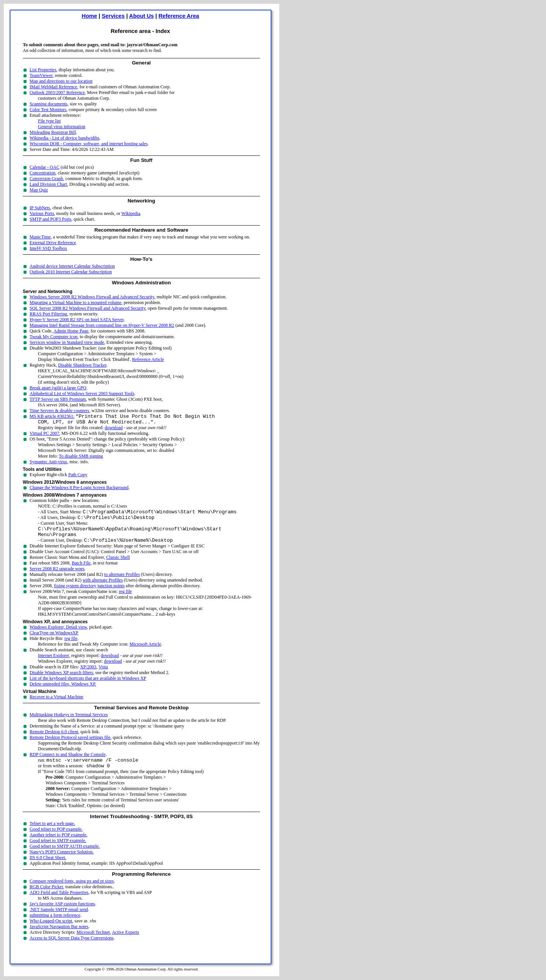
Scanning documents (49, 104)
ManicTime (40, 237)
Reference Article (148, 359)
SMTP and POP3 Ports (50, 219)
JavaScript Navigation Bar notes (59, 937)
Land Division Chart (48, 184)
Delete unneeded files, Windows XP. (63, 692)
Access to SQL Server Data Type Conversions (72, 948)
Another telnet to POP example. (59, 845)
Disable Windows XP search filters (61, 681)
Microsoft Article (146, 652)
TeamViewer (41, 75)
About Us (141, 16)
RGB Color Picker (46, 897)
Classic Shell (118, 565)
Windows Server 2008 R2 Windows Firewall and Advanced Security (92, 297)
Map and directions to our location (61, 81)
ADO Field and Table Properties (59, 903)
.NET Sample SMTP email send (59, 920)
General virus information (62, 127)
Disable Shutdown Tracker (82, 365)
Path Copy (78, 477)
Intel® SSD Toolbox (48, 248)
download (114, 430)
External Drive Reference (53, 243)
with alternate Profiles (103, 588)
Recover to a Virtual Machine (57, 705)
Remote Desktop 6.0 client (54, 740)
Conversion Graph (46, 179)
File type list (49, 121)
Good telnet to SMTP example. (58, 851)
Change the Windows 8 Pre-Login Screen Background (79, 490)
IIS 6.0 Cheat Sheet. (48, 868)
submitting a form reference (55, 925)
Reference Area (179, 16)
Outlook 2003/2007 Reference (57, 93)
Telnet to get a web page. (52, 834)
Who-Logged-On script (51, 931)
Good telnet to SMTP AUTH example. (65, 856)
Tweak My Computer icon (53, 337)
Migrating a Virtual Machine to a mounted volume (76, 303)
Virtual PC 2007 (44, 436)
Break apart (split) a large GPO (58, 388)
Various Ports (42, 213)
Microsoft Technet (93, 942)
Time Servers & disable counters (59, 411)
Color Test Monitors (48, 110)
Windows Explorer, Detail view (58, 635)
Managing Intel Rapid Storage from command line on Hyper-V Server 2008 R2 (102, 325)
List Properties (43, 70)
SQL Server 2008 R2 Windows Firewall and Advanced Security (87, 308)
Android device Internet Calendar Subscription (72, 266)
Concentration (42, 173)
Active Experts (126, 942)
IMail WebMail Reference (53, 87)
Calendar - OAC (45, 167)
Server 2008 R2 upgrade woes (57, 577)
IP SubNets (40, 208)
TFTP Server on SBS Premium (58, 399)
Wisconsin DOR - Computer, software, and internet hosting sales (89, 144)
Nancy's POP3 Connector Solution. (62, 862)
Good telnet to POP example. (56, 839)
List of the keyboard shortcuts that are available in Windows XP (88, 686)
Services (113, 16)
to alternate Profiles (122, 582)
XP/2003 (88, 675)
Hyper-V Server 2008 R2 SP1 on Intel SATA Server (77, 320)
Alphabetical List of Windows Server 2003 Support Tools (82, 394)
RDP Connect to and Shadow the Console (68, 762)
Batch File (81, 571)
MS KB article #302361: (52, 417)
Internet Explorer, (54, 663)
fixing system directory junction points (89, 594)
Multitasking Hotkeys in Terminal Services (69, 723)
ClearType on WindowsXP (54, 641)
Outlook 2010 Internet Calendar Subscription (71, 272)
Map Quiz (39, 190)
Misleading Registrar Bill (53, 132)
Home (89, 16)
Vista (103, 675)
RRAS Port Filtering (48, 314)
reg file (125, 599)
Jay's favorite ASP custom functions (62, 914)
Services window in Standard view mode (67, 342)
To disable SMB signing (81, 458)
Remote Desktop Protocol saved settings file (70, 745)
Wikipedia (131, 213)
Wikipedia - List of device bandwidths (65, 138)
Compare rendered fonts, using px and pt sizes (72, 891)
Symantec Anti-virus (48, 464)
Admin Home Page (71, 331)
